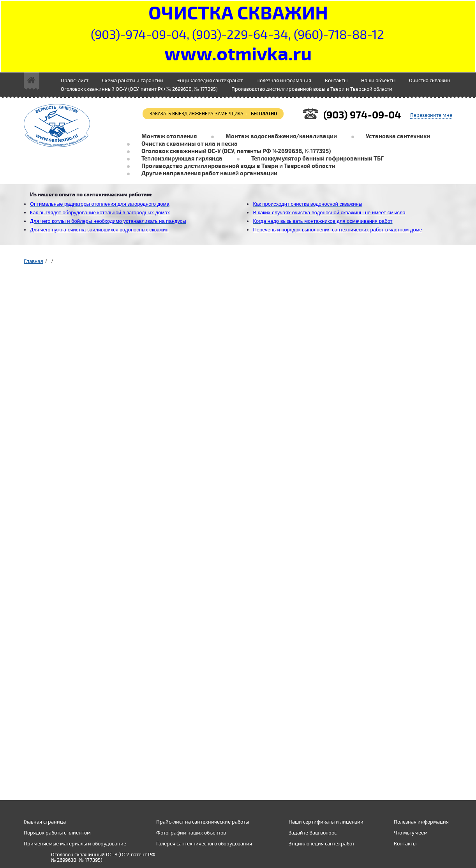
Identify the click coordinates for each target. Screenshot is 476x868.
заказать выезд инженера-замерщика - (213, 114)
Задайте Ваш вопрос (313, 833)
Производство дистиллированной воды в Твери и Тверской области (312, 89)
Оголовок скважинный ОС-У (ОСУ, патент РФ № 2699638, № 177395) (139, 89)
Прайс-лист (75, 81)
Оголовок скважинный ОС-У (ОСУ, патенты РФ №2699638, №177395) (236, 151)
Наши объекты (378, 81)
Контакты (336, 81)
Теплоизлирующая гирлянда (182, 159)
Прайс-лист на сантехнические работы (203, 822)
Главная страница (45, 822)
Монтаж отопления (169, 137)
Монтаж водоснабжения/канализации (281, 137)
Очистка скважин (430, 81)
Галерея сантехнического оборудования (204, 844)
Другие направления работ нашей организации (209, 174)
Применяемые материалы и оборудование (75, 844)
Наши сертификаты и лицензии (326, 822)
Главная (33, 261)
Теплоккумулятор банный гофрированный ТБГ (317, 159)
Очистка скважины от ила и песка (190, 144)
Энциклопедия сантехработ (210, 81)
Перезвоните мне (431, 115)
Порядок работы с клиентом (57, 833)
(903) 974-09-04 (362, 115)
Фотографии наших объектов (191, 833)
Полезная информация (284, 81)
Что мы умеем (411, 833)
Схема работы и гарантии (133, 81)
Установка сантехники (398, 137)
